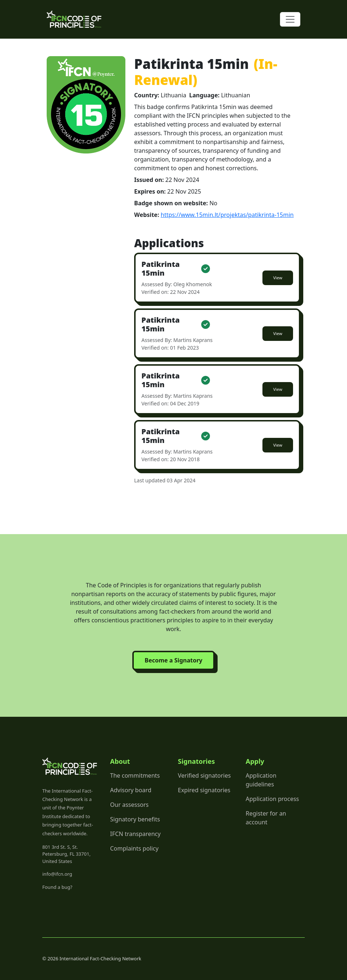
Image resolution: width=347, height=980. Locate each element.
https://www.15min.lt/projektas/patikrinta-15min (227, 215)
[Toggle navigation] (290, 19)
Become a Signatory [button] (173, 660)
